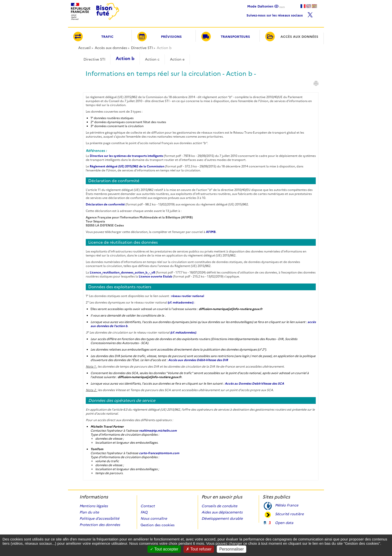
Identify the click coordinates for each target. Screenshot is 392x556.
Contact (148, 506)
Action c (152, 59)
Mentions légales (94, 506)
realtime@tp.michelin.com (158, 431)
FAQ (144, 512)
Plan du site (89, 512)
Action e (177, 59)
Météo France (287, 505)
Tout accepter (164, 549)
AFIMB (211, 232)
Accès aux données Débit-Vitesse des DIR (198, 360)
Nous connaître (154, 518)
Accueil (84, 48)
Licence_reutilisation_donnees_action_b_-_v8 (122, 272)
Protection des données (100, 525)
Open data (284, 522)
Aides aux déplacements (222, 512)
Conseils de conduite (219, 506)
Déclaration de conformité (105, 204)
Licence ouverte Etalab (155, 276)
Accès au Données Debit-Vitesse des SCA (254, 383)
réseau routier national (188, 296)
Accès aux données (111, 48)
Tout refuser (199, 549)
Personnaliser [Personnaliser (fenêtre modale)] (231, 549)
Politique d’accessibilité (99, 518)
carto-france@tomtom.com (159, 453)
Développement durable (222, 518)
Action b (125, 59)
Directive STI (142, 48)
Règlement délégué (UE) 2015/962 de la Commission (127, 166)
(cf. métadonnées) (181, 302)
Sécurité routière (289, 514)
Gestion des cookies (157, 525)
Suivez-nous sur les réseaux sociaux (280, 14)
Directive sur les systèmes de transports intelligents (126, 156)
